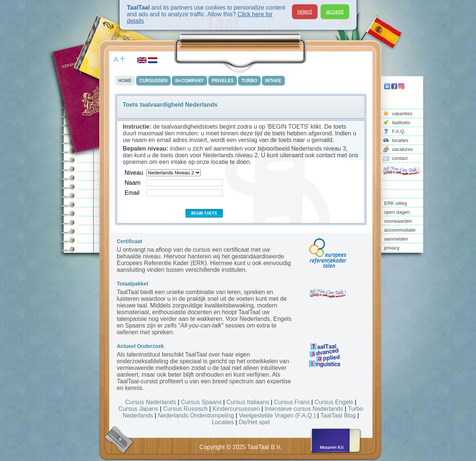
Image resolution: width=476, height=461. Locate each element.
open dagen (397, 212)
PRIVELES (223, 81)
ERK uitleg (395, 203)
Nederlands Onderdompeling (196, 415)
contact (400, 158)
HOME (125, 81)
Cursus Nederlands (151, 402)
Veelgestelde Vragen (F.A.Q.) (277, 415)
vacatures (402, 149)
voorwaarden (398, 221)
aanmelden (396, 239)
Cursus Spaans (201, 402)
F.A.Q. (399, 131)
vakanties (402, 114)
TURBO (249, 81)
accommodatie (400, 230)
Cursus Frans (292, 402)
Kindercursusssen (236, 409)
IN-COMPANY (189, 81)
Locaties (223, 422)
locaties (400, 140)
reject (305, 9)
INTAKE (273, 81)
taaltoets (401, 122)
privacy (392, 248)
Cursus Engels (334, 402)
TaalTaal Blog (338, 415)
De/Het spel (254, 422)
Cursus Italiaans (248, 402)
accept (335, 9)
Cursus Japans (139, 409)
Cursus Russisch (185, 409)
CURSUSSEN (153, 81)
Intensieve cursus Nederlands (304, 409)
